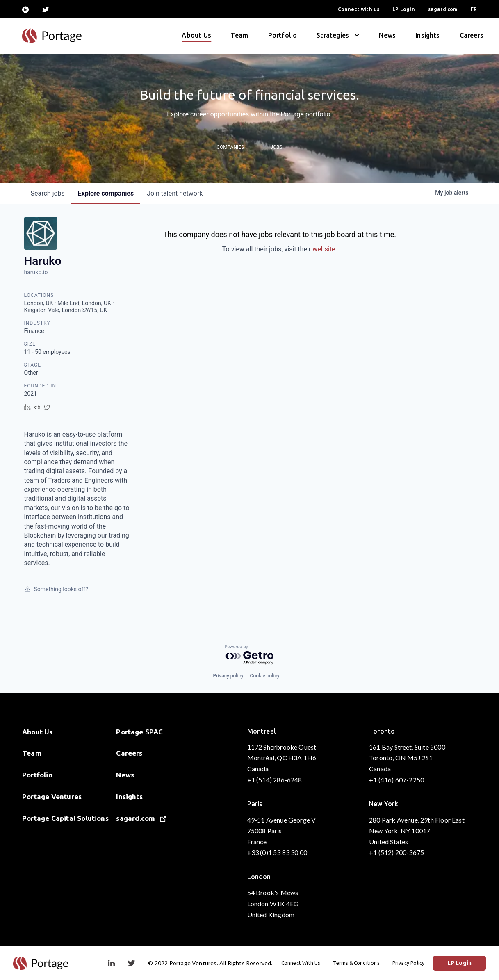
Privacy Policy (409, 963)
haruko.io (36, 272)
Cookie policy (265, 676)
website (324, 249)
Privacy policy (228, 676)
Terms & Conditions (356, 963)
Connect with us (359, 9)
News (387, 35)
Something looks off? (56, 589)
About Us (196, 35)
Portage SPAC (139, 732)
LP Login (403, 9)
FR (474, 9)
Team (240, 35)
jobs (48, 193)
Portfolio (283, 35)
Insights (427, 35)
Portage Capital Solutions (65, 818)
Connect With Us (301, 963)
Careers (472, 35)
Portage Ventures (52, 797)
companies (106, 193)
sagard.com (443, 9)
